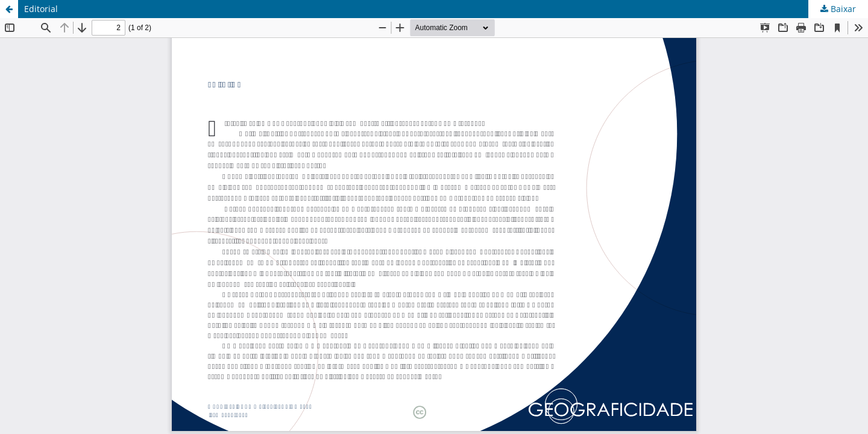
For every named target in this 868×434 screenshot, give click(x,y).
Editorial (41, 9)
